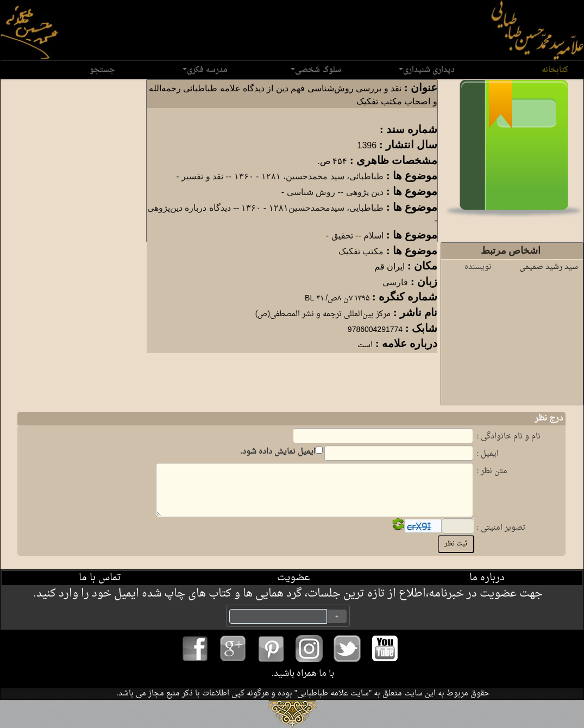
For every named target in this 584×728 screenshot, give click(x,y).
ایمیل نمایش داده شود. (278, 452)
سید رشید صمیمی (549, 267)
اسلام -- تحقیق (358, 236)
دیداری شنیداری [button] (427, 70)
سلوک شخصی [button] (316, 70)
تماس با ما (100, 578)
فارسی (395, 282)
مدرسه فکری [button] (205, 70)
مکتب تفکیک (361, 251)
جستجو (102, 70)
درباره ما (487, 578)
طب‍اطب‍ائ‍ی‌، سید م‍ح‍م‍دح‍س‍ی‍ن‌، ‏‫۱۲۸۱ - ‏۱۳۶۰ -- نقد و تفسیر (282, 176)
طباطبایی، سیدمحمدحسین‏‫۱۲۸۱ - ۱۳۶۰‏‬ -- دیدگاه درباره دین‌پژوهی (265, 208)
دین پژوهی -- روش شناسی (335, 192)
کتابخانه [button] (553, 70)
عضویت (294, 578)
